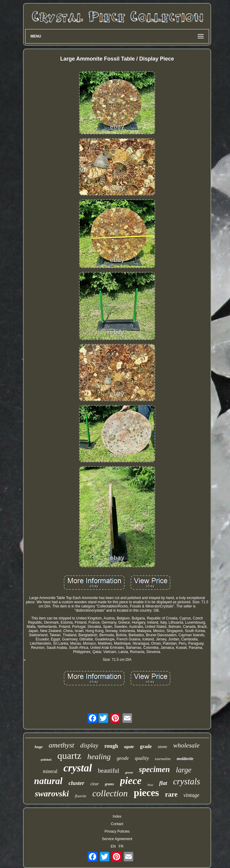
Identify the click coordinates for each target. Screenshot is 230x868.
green (129, 772)
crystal (78, 768)
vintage (192, 795)
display (89, 745)
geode (123, 758)
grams (109, 784)
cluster (77, 783)
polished (46, 760)
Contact (117, 824)
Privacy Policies (117, 831)
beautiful (109, 771)
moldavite (185, 759)
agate (129, 747)
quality (142, 758)
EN (113, 846)
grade (146, 746)
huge (39, 747)
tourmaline (163, 759)
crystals (187, 781)
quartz (69, 756)
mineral (50, 771)
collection (110, 793)
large (184, 770)
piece (131, 781)
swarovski (52, 793)
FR (121, 846)
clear (94, 784)
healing (99, 757)
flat (163, 783)
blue (150, 785)
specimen (154, 769)
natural (48, 781)
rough (111, 746)
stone (163, 747)
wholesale (186, 745)
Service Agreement (117, 839)
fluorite (81, 796)
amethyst (61, 745)
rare (171, 794)
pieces (146, 793)
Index (117, 816)
